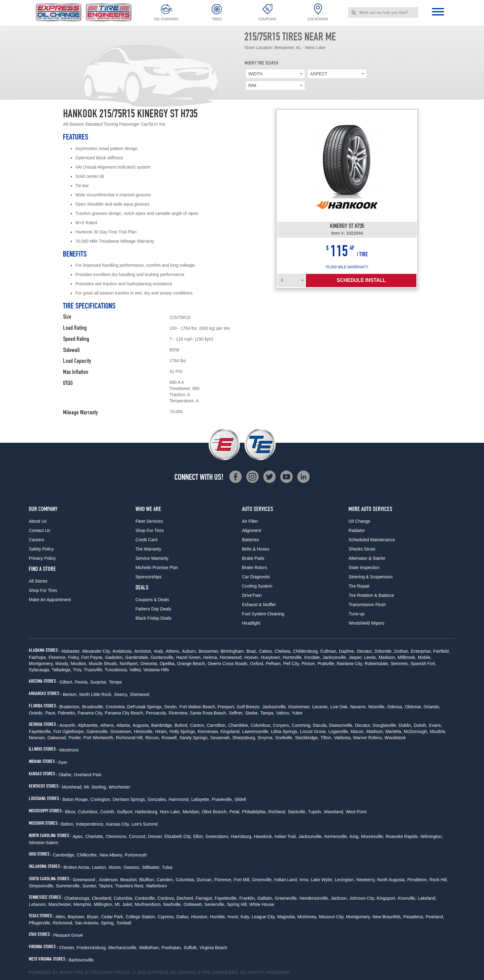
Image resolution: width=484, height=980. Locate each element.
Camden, (165, 880)
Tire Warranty (148, 549)
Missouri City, (332, 917)
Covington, (101, 799)
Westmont (69, 750)
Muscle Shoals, (104, 664)
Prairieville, (222, 799)
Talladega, (62, 670)
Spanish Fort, (423, 664)
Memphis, (83, 904)
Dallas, (183, 917)
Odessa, (395, 707)
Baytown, (77, 917)
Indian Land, (286, 880)
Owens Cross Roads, (228, 664)
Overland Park (88, 775)
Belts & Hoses (256, 549)
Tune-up (357, 614)
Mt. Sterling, (96, 787)
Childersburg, (306, 651)
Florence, (58, 657)
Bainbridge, (162, 725)
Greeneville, (286, 898)
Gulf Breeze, (249, 707)
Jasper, (355, 657)
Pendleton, (418, 880)
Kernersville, (336, 836)
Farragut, (204, 898)
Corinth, (108, 812)
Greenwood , (85, 880)
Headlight (251, 623)
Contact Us (39, 530)
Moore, (115, 867)
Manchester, (60, 904)
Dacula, (320, 725)
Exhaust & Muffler (259, 605)
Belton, (68, 824)
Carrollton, (217, 725)
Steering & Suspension (370, 577)
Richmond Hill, (130, 738)
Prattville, (326, 664)
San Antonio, (87, 923)
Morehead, (72, 787)
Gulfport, (125, 812)
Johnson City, (362, 898)
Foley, (74, 657)
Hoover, (252, 657)
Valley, (136, 670)
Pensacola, (156, 713)
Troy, (78, 670)
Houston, (200, 917)
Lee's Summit (144, 824)
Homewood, (231, 657)
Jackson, (339, 898)
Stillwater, (151, 867)
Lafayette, (201, 799)
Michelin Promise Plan (157, 567)
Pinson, (309, 664)
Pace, (51, 713)
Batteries (250, 540)
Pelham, (274, 664)
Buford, (182, 725)
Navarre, (358, 707)
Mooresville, (373, 836)
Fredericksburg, (92, 948)
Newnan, (37, 738)
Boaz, (252, 651)
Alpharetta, (88, 725)
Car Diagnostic (256, 577)
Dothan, (402, 651)
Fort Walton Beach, (198, 707)
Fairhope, (38, 657)
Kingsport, (387, 898)
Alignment (252, 530)
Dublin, (405, 725)
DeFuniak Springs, (145, 707)
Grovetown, (121, 731)
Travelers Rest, (130, 886)
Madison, (387, 657)
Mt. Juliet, (124, 904)
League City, (264, 917)
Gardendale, (137, 657)
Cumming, (302, 725)
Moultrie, (438, 731)
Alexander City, (97, 651)
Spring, (108, 923)
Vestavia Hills (156, 670)
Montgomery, (41, 664)
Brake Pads (253, 558)
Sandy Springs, (194, 738)
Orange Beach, (192, 664)
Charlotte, (95, 836)
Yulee (297, 713)
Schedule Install (361, 280)
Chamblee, (239, 725)
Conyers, (282, 725)
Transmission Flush (367, 605)
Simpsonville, (41, 886)
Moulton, (79, 664)
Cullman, (329, 651)
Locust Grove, (313, 731)
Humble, (218, 917)
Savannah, (221, 738)
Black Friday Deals (154, 618)
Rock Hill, (438, 880)
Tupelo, (315, 812)
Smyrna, (265, 738)
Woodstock (395, 738)
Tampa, (267, 713)
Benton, (70, 694)
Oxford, (257, 664)
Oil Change (359, 521)
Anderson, (109, 880)
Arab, (159, 651)
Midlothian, (150, 948)
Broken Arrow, (77, 867)
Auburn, (189, 651)
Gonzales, (157, 799)
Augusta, (141, 725)
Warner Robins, (368, 738)
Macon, (358, 731)
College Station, (141, 917)
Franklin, (248, 898)
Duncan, (205, 880)
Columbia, (185, 880)
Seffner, (236, 713)
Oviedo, (36, 713)
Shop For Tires (43, 590)
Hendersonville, (314, 898)
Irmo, (304, 880)
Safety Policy (41, 549)
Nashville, (173, 904)
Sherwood (139, 694)
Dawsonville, (341, 725)
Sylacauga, (39, 670)
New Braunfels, (387, 917)
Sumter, (90, 886)
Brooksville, (93, 707)
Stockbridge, (307, 738)
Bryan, (93, 917)
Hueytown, (271, 657)
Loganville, (339, 731)
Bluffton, (147, 880)
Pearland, (435, 917)
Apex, (78, 836)
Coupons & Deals (152, 600)
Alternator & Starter (367, 558)
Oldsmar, (413, 707)
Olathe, (65, 775)
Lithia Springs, (285, 731)
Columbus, (261, 725)
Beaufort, (129, 880)
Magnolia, (287, 917)
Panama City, (91, 713)
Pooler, (75, 738)
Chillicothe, (87, 855)
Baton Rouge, (76, 799)
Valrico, (283, 713)
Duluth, (420, 725)
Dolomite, (384, 651)
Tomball (123, 923)
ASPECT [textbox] (319, 74)
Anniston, (143, 651)
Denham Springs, (129, 799)
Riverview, (179, 713)
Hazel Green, (189, 657)
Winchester (119, 787)
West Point (356, 812)
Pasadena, (414, 917)
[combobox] (383, 13)
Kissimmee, (299, 707)
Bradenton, (70, 707)
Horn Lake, (170, 812)
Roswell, (170, 738)
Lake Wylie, (322, 880)
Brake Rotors (255, 567)
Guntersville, (163, 657)
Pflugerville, (40, 923)
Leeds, (370, 657)
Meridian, (191, 812)
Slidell (240, 799)
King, (355, 836)
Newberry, (366, 880)
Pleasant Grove (68, 935)
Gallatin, (265, 898)
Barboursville (81, 960)
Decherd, (185, 898)
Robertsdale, (377, 664)
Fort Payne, (92, 657)
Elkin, (198, 836)
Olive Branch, (215, 812)
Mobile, (425, 657)
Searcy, (121, 694)
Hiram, (162, 731)
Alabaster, (71, 651)
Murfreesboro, (148, 904)
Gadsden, (114, 657)
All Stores (38, 581)
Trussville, (94, 670)
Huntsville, (293, 657)
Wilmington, (432, 836)
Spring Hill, (237, 904)
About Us (38, 521)
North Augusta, (392, 880)
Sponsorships (149, 577)
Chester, (67, 948)
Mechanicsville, (123, 948)
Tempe (115, 682)
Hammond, (179, 799)
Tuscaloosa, (116, 670)
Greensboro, (217, 836)
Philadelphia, (254, 812)
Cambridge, (64, 855)
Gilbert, (66, 682)
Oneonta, (149, 664)
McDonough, (416, 731)
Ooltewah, (193, 904)
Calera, (266, 651)
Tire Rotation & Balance (371, 595)
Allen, (61, 917)
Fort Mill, (242, 880)
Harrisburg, (242, 836)
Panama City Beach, (125, 713)
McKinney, (307, 917)
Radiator (357, 530)
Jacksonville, (335, 657)
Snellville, (284, 738)
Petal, (235, 812)
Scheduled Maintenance (372, 540)
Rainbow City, (350, 664)
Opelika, (167, 664)
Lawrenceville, (256, 731)
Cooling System (257, 586)
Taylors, (106, 886)
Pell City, (292, 664)
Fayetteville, (40, 731)
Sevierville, (215, 904)
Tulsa (167, 867)
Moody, (62, 664)
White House (262, 904)
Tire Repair (359, 586)
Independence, (90, 824)
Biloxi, (71, 812)
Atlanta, (124, 725)
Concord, (138, 836)
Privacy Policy (42, 558)
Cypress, (166, 917)
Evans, (435, 725)
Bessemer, (209, 651)
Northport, (129, 664)
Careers (36, 540)
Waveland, (334, 812)
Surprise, (99, 682)
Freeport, (226, 707)
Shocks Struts (362, 549)
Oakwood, (57, 738)
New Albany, (111, 855)
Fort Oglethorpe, (69, 731)
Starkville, (297, 812)
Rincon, (153, 738)
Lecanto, (321, 707)
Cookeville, (145, 898)
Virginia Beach (213, 948)
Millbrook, (407, 657)
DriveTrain (252, 595)
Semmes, (400, 664)
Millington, (104, 904)
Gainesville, (98, 731)
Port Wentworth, (99, 738)
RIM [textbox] (252, 86)
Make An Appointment (50, 600)
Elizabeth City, (178, 836)
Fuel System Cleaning (263, 614)
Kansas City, (118, 824)
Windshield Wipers (366, 623)
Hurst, (233, 917)
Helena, (211, 657)
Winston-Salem (43, 843)
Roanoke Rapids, (402, 836)
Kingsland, (230, 731)
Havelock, (263, 836)
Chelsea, (283, 651)
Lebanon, (38, 904)
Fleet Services (149, 521)
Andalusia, (123, 651)
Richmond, (63, 923)
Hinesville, (144, 731)
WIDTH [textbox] (256, 74)
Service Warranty (152, 558)
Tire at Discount (93, 972)
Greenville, (262, 880)
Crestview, (116, 707)
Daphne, (347, 651)
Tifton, (326, 738)
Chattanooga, (77, 898)
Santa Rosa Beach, (209, 713)
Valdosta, (343, 738)
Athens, (173, 651)
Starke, (252, 713)
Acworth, (68, 725)
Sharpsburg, (244, 738)
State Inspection (364, 567)
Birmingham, (233, 651)
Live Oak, (339, 707)
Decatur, (365, 651)
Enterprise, (421, 651)
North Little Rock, (96, 694)
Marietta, (394, 731)
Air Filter (250, 521)
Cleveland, (102, 898)
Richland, (277, 812)
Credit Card (147, 540)
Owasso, (132, 867)
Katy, (246, 917)
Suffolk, (191, 948)
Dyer (63, 762)
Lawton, (100, 867)
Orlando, (432, 707)
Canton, (198, 725)
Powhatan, (172, 948)
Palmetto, (67, 713)
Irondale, (312, 657)
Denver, (156, 836)
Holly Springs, (183, 731)
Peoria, (82, 682)
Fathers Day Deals (153, 609)
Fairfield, (442, 651)
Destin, (171, 707)
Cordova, (166, 898)
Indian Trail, (286, 836)
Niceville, (377, 707)
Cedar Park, (113, 917)
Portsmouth (136, 855)
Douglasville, (385, 725)
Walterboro (156, 886)
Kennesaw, (208, 731)
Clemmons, (117, 836)
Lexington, (345, 880)
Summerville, (68, 886)
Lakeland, (427, 898)
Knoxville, (407, 898)
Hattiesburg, (146, 812)
